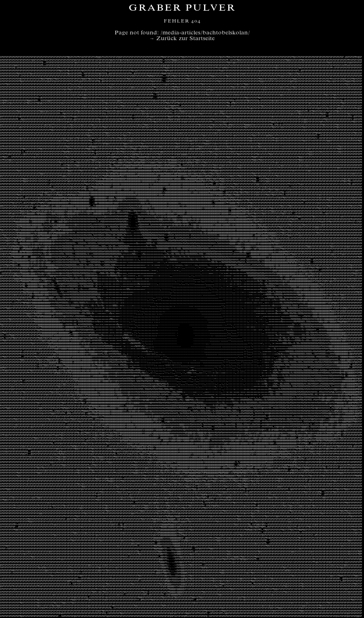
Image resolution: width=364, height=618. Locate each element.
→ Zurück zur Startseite (182, 39)
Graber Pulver (182, 9)
